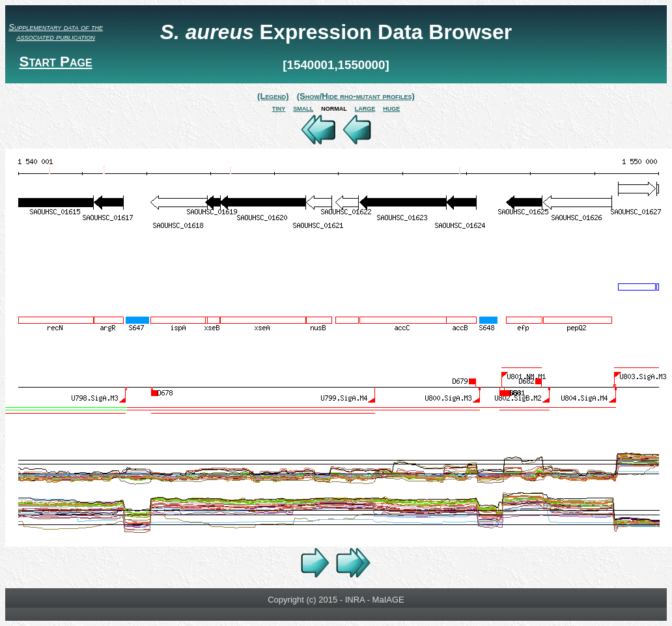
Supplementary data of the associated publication (56, 32)
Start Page (55, 62)
